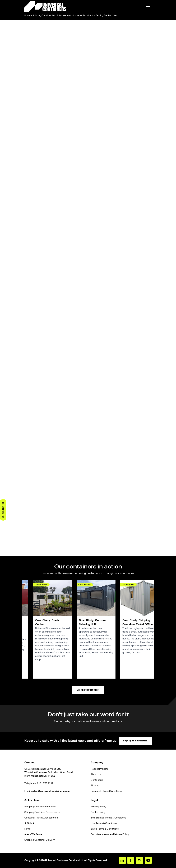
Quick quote (3, 510)
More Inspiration (88, 690)
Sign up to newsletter (135, 741)
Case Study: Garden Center (48, 622)
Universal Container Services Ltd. (64, 860)
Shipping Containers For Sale (40, 807)
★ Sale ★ (30, 823)
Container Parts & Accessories (41, 818)
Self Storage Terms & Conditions (108, 818)
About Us (96, 774)
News (27, 829)
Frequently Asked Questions (106, 791)
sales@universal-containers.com (50, 791)
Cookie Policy (98, 812)
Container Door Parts (83, 15)
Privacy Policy (98, 807)
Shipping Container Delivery (40, 840)
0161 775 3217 (45, 784)
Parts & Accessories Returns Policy (110, 834)
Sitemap (95, 786)
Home (27, 15)
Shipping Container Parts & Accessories (52, 15)
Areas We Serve (33, 834)
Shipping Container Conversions (42, 812)
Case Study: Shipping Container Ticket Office (138, 622)
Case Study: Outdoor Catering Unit (92, 622)
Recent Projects (100, 769)
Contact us (97, 780)
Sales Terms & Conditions (105, 829)
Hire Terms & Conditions (104, 823)
